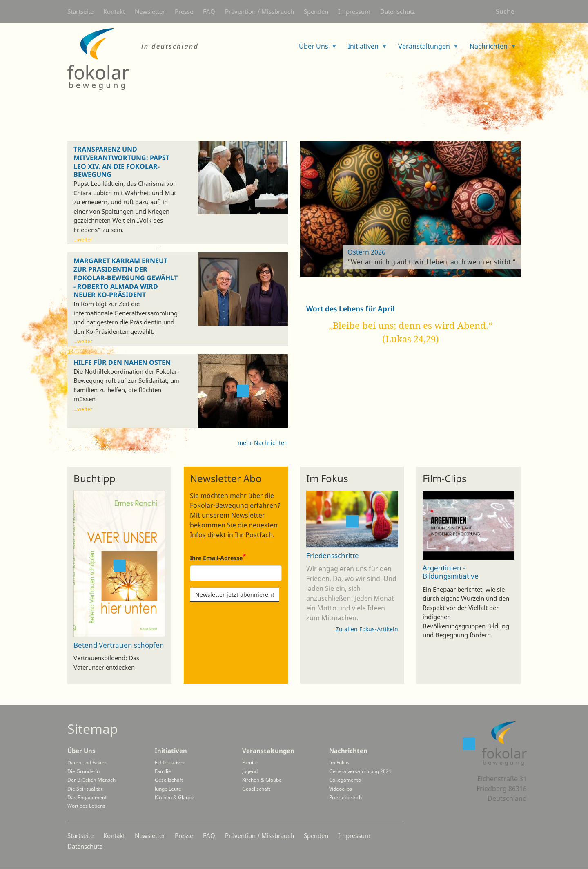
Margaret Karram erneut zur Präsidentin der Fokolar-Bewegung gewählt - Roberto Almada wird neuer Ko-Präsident (126, 278)
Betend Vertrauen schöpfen (119, 645)
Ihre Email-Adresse (216, 558)
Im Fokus (339, 763)
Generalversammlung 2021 (360, 771)
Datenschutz (398, 11)
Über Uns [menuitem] (315, 49)
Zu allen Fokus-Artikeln (367, 629)
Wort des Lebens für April (350, 309)
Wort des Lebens (86, 806)
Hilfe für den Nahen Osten (122, 363)
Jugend (250, 771)
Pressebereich (345, 797)
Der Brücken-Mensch (91, 780)
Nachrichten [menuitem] (490, 49)
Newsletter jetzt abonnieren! (235, 595)
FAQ (209, 11)
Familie (163, 771)
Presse (184, 11)
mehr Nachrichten (263, 443)
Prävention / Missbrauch (259, 11)
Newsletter (150, 11)
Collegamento (345, 780)
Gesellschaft (169, 780)
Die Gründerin (84, 771)
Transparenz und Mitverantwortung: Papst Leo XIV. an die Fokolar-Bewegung (121, 162)
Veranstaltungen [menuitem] (425, 49)
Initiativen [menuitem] (364, 49)
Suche (505, 11)
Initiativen (171, 751)
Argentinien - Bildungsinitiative (451, 572)
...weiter (83, 239)
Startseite (80, 11)
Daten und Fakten (87, 763)
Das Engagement (87, 797)
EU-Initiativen (170, 763)
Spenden (316, 11)
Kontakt (114, 11)
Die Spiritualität (85, 789)
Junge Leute (168, 789)
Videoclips (341, 789)
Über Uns (81, 751)
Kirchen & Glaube (175, 797)
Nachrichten (348, 751)
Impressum (354, 11)
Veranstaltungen (268, 751)
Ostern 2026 (366, 252)
